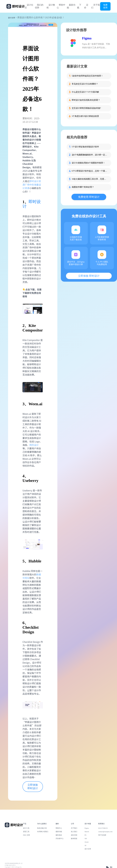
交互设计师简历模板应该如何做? (86, 108)
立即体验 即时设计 (33, 787)
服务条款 (59, 835)
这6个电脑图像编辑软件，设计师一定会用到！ (90, 155)
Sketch (87, 832)
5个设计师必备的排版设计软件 (85, 147)
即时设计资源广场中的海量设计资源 (32, 185)
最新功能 (71, 6)
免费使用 (105, 6)
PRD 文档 (26, 835)
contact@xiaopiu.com (105, 832)
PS (86, 835)
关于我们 (95, 6)
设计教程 (51, 6)
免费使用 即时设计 (89, 197)
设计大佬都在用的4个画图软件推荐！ (88, 163)
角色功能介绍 (42, 828)
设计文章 (12, 18)
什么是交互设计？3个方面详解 (85, 92)
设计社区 (29, 6)
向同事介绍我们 (43, 832)
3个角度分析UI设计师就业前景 (85, 116)
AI (85, 845)
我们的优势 (39, 6)
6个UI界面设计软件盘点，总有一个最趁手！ (90, 171)
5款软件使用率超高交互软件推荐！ (87, 76)
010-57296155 (103, 828)
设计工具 (26, 828)
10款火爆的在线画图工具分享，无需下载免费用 (90, 179)
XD (86, 838)
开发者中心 (60, 838)
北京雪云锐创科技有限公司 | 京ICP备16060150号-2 (14, 864)
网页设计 (34, 445)
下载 (79, 6)
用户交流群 (102, 835)
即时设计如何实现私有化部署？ (86, 100)
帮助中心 (61, 6)
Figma (87, 38)
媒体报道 (74, 838)
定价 (86, 6)
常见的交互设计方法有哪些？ (85, 84)
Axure (87, 842)
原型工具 (26, 832)
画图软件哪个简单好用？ (83, 187)
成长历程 (74, 835)
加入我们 (74, 832)
